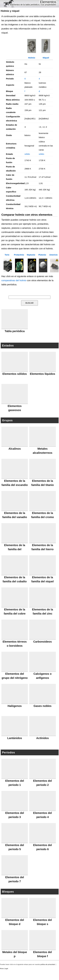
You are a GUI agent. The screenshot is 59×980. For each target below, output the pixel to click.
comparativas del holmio (14, 280)
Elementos (48, 2)
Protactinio (19, 255)
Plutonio (42, 255)
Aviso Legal (4, 969)
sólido (27, 154)
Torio (7, 255)
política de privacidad (48, 964)
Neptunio (31, 255)
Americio (53, 255)
